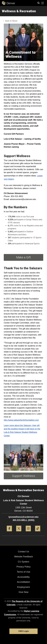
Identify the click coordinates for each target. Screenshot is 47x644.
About (15, 21)
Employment (23, 587)
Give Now (23, 592)
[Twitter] (19, 532)
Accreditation (23, 582)
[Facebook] (9, 532)
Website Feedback (23, 557)
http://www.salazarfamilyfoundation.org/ (21, 420)
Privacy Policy (23, 567)
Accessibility (23, 577)
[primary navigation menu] (43, 3)
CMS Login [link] (23, 631)
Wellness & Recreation (19, 11)
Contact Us (23, 552)
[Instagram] (28, 532)
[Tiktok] (38, 532)
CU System (23, 562)
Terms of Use (23, 572)
